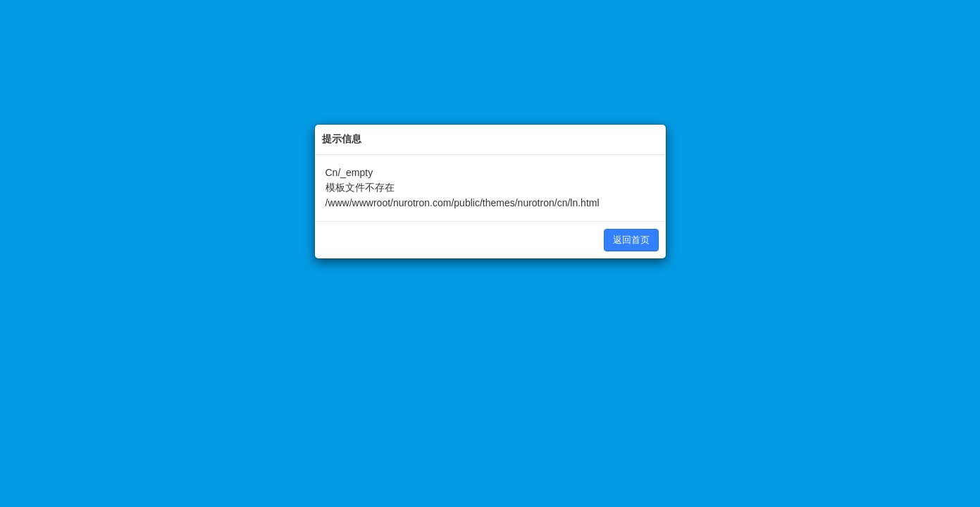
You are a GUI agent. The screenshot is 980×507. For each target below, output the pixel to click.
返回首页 (631, 240)
